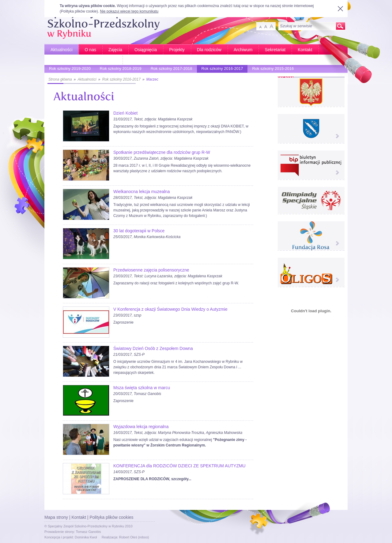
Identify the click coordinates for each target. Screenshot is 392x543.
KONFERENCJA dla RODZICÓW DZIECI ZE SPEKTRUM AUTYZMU (179, 466)
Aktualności (62, 50)
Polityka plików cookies (111, 517)
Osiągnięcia (146, 50)
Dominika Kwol (86, 537)
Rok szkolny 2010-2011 (271, 77)
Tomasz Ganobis (89, 532)
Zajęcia (115, 50)
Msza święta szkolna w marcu (142, 388)
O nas (90, 50)
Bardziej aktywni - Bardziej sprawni (84, 60)
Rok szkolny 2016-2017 (221, 69)
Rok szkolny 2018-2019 (119, 69)
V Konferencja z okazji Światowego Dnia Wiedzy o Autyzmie (170, 309)
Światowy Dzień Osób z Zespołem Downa (153, 348)
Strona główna (60, 79)
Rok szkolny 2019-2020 (68, 69)
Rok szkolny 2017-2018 (170, 69)
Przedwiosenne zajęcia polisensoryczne (151, 270)
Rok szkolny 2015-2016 (271, 69)
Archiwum (243, 50)
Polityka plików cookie (79, 11)
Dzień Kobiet (125, 113)
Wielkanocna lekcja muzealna (141, 192)
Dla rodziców (209, 50)
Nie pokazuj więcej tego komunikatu (129, 11)
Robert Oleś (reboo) (134, 537)
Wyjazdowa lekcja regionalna (141, 427)
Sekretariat (275, 50)
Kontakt (305, 50)
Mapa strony (56, 517)
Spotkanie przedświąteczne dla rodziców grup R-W (162, 152)
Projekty (177, 50)
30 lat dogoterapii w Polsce (139, 231)
